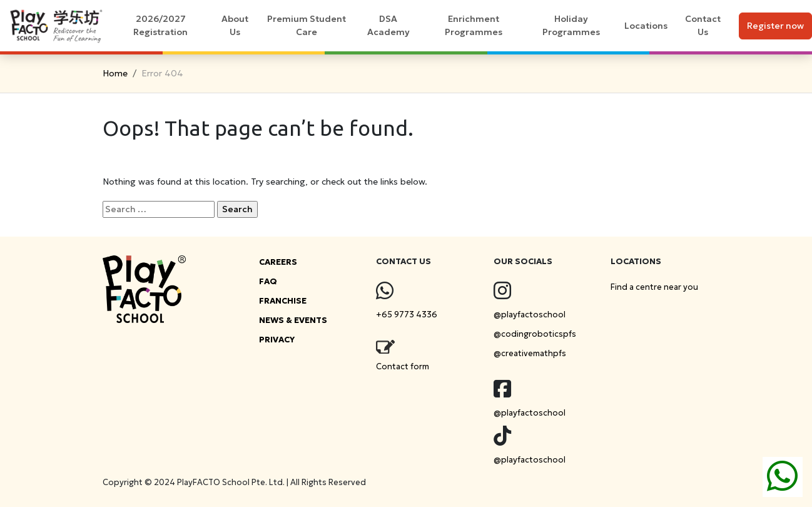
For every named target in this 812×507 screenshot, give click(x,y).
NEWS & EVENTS (293, 320)
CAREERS (278, 262)
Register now (775, 26)
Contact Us (703, 25)
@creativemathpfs (530, 353)
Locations (646, 26)
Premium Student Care (307, 25)
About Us (235, 25)
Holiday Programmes (571, 25)
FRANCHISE (283, 301)
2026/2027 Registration (160, 25)
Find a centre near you (654, 287)
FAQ (268, 281)
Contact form (403, 366)
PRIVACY (277, 340)
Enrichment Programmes (474, 25)
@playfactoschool (530, 315)
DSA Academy (388, 25)
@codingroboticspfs (535, 334)
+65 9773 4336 (407, 315)
